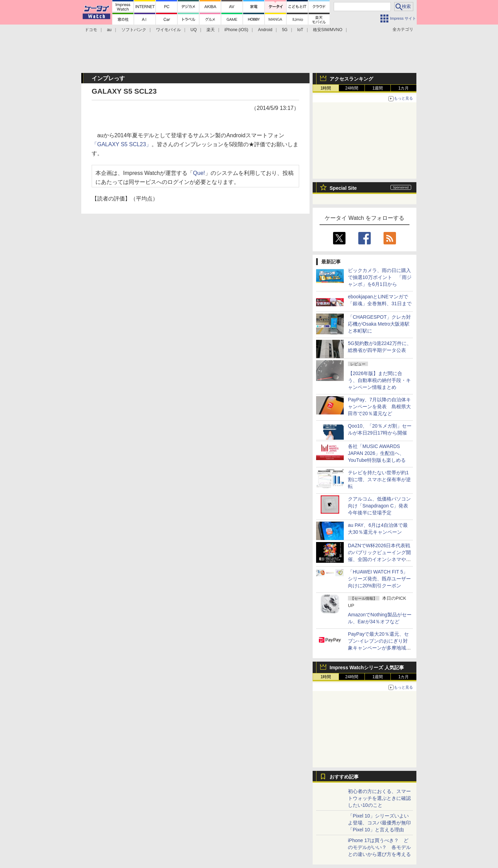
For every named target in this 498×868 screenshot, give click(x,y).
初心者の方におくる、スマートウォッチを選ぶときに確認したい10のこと (379, 798)
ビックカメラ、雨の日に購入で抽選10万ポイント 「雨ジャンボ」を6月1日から (380, 277)
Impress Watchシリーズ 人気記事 (367, 668)
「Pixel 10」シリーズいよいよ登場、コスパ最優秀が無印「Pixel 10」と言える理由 (379, 823)
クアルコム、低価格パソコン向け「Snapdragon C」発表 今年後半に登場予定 (380, 506)
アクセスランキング (351, 79)
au (109, 30)
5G (285, 30)
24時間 (352, 88)
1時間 (326, 88)
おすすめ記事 (344, 777)
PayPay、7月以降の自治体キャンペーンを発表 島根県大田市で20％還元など (379, 407)
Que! (199, 173)
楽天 (211, 30)
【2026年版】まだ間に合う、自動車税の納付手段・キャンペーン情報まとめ (379, 380)
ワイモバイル (168, 30)
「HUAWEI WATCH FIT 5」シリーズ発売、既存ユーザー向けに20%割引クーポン (379, 579)
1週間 (378, 88)
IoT (300, 30)
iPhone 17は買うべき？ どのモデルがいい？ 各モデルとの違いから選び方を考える (379, 847)
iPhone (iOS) (236, 30)
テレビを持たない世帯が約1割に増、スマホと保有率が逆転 (379, 479)
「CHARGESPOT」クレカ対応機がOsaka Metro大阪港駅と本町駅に (379, 324)
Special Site (343, 188)
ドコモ (91, 30)
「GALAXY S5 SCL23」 (122, 144)
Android (265, 30)
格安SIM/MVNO (328, 30)
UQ (194, 30)
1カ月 (404, 88)
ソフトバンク (134, 30)
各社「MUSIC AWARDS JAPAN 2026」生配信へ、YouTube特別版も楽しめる (377, 453)
